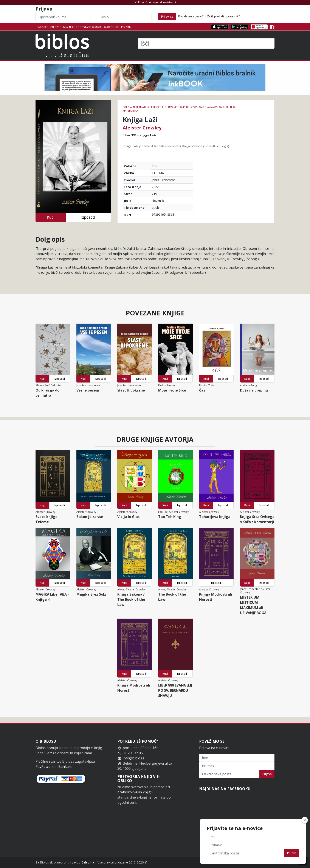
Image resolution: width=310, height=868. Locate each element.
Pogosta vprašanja (89, 27)
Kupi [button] (51, 217)
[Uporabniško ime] (63, 17)
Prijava (267, 774)
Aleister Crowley (142, 128)
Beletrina (88, 862)
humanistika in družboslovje (185, 107)
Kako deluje (111, 27)
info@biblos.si (134, 758)
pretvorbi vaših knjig (134, 792)
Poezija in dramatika (136, 107)
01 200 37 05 (133, 753)
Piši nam (126, 27)
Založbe (55, 27)
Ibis (154, 166)
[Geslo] (124, 17)
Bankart (65, 767)
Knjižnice (42, 27)
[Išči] (206, 43)
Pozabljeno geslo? (191, 16)
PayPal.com (45, 767)
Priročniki (158, 107)
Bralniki (68, 27)
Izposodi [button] (88, 217)
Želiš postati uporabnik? (223, 16)
